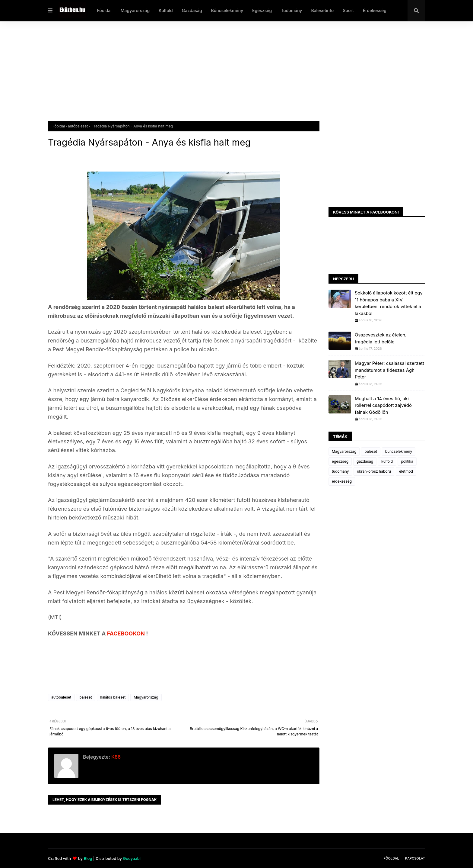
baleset (86, 697)
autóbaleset (78, 126)
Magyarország (146, 697)
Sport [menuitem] (348, 10)
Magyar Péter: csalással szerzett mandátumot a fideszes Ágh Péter (389, 370)
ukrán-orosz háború (374, 471)
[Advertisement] (229, 76)
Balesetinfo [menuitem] (322, 10)
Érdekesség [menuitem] (375, 10)
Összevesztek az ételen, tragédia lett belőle (381, 338)
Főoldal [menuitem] (104, 10)
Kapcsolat (415, 858)
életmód (406, 471)
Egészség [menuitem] (262, 10)
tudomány (340, 471)
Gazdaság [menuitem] (192, 10)
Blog (88, 858)
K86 (115, 757)
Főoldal (59, 126)
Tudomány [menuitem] (291, 10)
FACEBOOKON (127, 633)
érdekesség (342, 481)
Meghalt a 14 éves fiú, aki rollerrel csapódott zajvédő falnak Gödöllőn (383, 405)
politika (407, 461)
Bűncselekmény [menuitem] (227, 10)
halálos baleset (113, 697)
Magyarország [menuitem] (135, 10)
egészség (340, 461)
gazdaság (365, 461)
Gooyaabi (132, 858)
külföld (387, 461)
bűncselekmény (399, 451)
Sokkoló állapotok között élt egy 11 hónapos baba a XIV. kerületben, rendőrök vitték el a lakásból (389, 303)
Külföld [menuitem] (166, 10)
